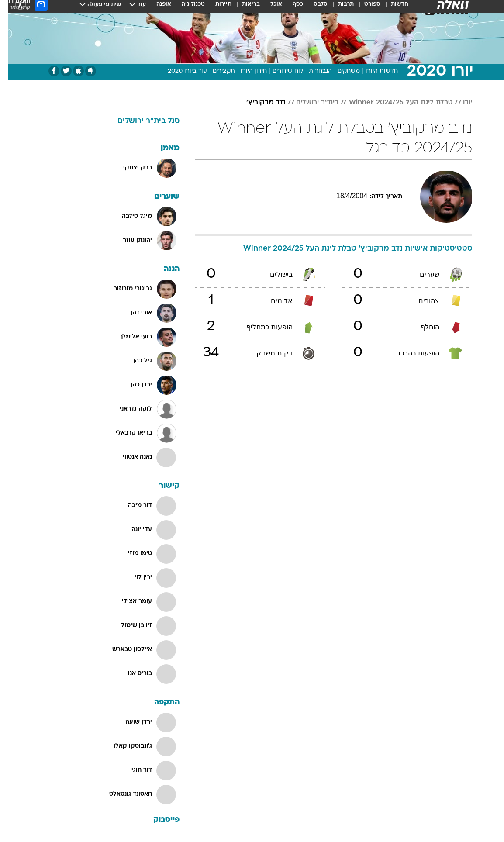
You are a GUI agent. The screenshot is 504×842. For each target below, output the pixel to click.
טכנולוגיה (185, 8)
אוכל (268, 8)
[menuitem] (386, 8)
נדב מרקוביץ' (258, 103)
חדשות (391, 8)
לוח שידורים (280, 71)
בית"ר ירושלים (309, 103)
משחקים (340, 71)
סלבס (312, 8)
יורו (459, 103)
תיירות (215, 8)
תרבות (338, 8)
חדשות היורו (373, 71)
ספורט (364, 8)
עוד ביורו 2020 (179, 71)
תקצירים (216, 71)
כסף (290, 8)
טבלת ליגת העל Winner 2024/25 (392, 103)
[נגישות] (12, 8)
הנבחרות (312, 71)
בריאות (243, 8)
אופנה (155, 8)
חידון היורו (245, 71)
